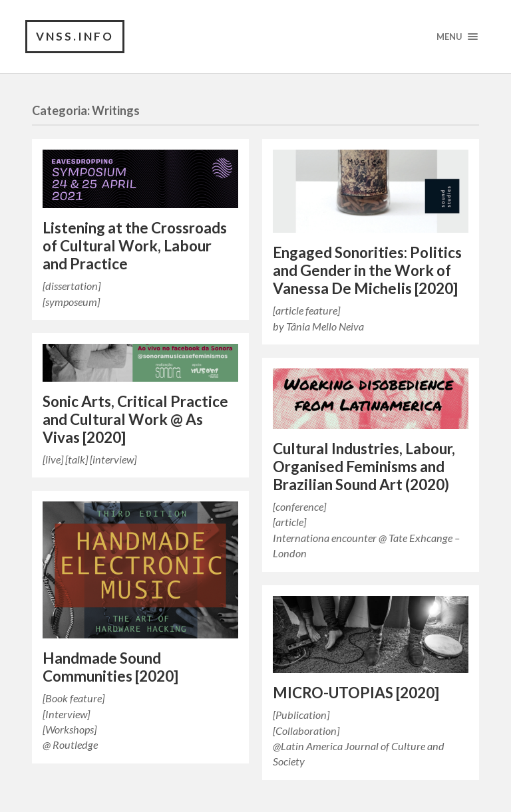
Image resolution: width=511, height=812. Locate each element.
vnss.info (75, 36)
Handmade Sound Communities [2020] (110, 667)
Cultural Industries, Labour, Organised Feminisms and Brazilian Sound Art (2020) (364, 467)
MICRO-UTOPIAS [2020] (356, 693)
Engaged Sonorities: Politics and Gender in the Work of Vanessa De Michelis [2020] (367, 270)
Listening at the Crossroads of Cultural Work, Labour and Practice (135, 246)
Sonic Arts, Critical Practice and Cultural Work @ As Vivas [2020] (135, 419)
